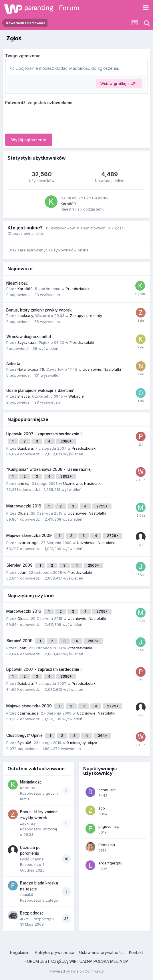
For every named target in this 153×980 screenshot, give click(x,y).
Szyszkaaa (27, 342)
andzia (23, 483)
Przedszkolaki (78, 289)
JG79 (25, 919)
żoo (102, 808)
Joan (22, 572)
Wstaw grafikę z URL (119, 84)
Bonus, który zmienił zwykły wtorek (39, 310)
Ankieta (13, 364)
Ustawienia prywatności (101, 952)
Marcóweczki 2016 (24, 506)
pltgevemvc (109, 826)
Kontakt (136, 952)
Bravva (24, 396)
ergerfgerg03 (110, 863)
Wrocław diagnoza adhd (29, 337)
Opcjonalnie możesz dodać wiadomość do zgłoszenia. (65, 68)
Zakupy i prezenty (86, 316)
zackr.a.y (25, 316)
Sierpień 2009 (20, 565)
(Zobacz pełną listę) (25, 233)
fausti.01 (27, 894)
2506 (93, 565)
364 (102, 736)
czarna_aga (28, 543)
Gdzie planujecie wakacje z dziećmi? (40, 390)
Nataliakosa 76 (31, 369)
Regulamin (20, 952)
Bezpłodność (32, 913)
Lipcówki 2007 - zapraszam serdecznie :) (45, 434)
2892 (66, 476)
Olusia (23, 513)
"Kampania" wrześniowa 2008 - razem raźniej (49, 469)
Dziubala (25, 448)
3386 (66, 441)
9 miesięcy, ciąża (82, 743)
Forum (69, 8)
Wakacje (76, 396)
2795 (102, 506)
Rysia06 (24, 743)
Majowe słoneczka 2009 (30, 535)
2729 (113, 536)
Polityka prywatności (54, 952)
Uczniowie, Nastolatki (102, 369)
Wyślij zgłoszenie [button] (29, 140)
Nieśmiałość (17, 283)
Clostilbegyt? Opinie (25, 735)
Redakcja (107, 845)
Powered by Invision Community (77, 971)
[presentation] (49, 118)
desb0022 (107, 790)
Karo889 (68, 204)
